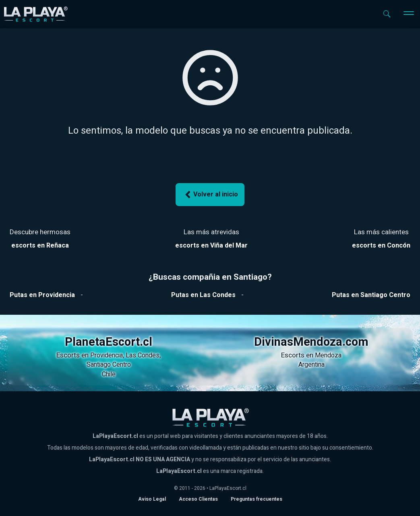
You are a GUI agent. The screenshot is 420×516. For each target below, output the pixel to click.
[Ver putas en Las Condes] (203, 295)
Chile (109, 374)
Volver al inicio (210, 195)
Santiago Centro (109, 365)
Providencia (107, 355)
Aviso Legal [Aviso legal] (152, 499)
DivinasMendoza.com (311, 342)
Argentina (311, 365)
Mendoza (328, 355)
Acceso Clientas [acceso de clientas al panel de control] (198, 499)
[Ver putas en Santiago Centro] (371, 295)
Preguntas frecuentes (257, 499)
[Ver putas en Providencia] (42, 295)
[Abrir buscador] (387, 14)
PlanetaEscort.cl (109, 342)
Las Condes (143, 355)
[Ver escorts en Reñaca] (40, 246)
